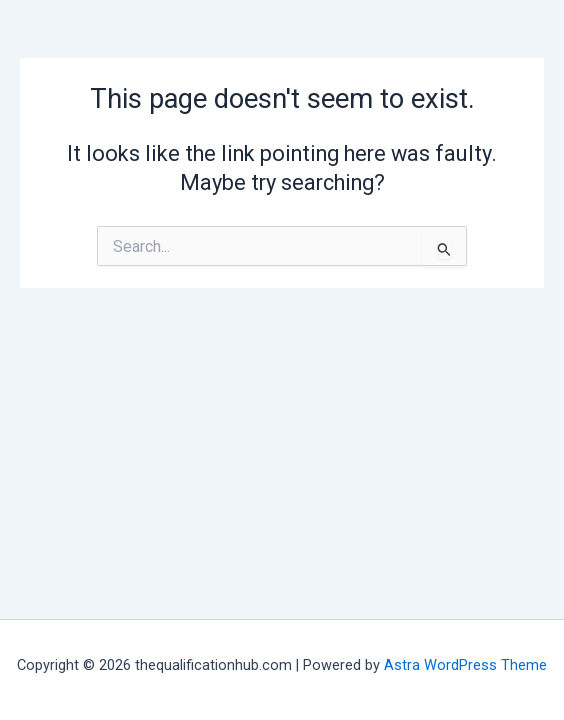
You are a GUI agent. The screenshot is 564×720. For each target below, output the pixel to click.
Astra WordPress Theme (465, 665)
